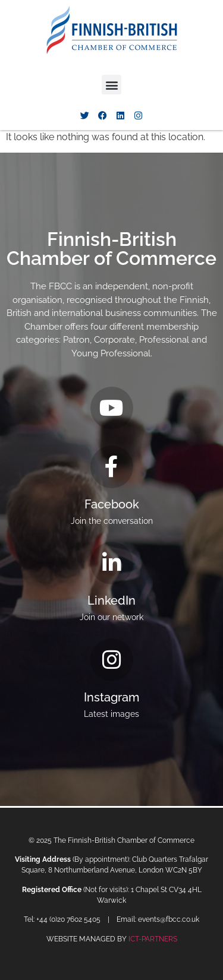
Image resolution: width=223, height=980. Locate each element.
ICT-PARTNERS (153, 939)
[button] (111, 85)
